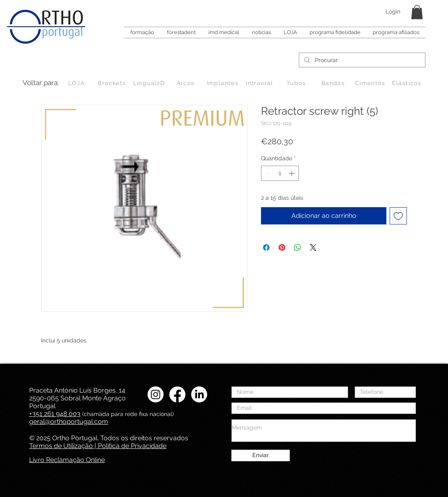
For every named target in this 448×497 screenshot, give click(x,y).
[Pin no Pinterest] (282, 247)
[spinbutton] (280, 173)
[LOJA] (77, 83)
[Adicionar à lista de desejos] (398, 216)
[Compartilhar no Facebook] (266, 247)
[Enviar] (261, 455)
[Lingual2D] (150, 83)
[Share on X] (313, 247)
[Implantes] (223, 83)
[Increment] (292, 173)
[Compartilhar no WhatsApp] (298, 247)
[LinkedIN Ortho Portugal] (199, 394)
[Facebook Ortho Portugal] (177, 394)
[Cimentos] (371, 83)
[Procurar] (361, 60)
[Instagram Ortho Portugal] (156, 394)
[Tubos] (297, 83)
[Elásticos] (408, 83)
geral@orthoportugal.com (69, 422)
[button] (417, 12)
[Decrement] (267, 173)
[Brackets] (113, 83)
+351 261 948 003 (55, 414)
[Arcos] (186, 83)
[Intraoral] (260, 83)
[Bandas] (334, 83)
